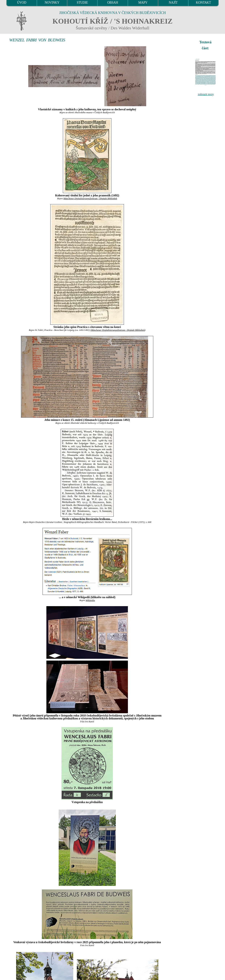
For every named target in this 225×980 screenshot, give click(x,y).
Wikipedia (90, 600)
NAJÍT (173, 3)
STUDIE (82, 3)
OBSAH (113, 3)
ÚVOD (22, 3)
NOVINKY (52, 3)
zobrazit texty (206, 94)
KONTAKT (204, 3)
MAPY (143, 3)
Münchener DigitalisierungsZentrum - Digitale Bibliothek (90, 199)
